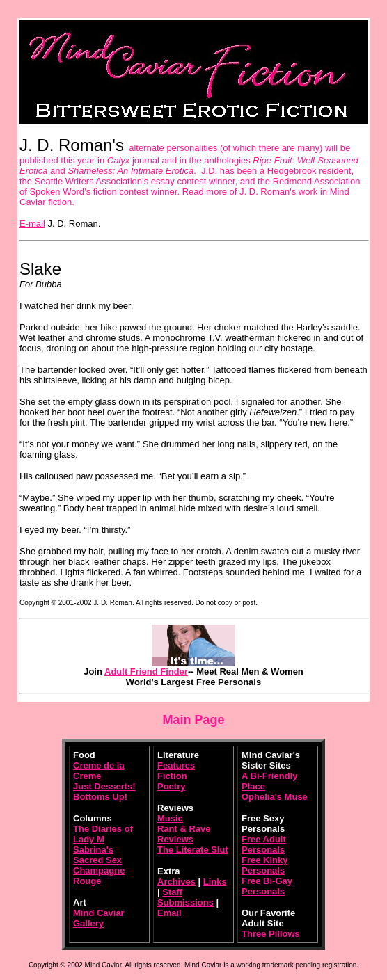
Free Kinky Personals (264, 865)
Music (170, 818)
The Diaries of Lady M (103, 834)
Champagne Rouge (99, 876)
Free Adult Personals (264, 844)
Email (169, 913)
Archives (176, 882)
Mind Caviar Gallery (99, 918)
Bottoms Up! (100, 797)
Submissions (185, 902)
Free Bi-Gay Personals (267, 886)
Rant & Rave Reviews (184, 834)
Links (215, 882)
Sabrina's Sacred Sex (97, 855)
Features (176, 765)
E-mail (32, 224)
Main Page (193, 720)
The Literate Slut (193, 850)
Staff (172, 892)
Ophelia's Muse (275, 797)
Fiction (172, 776)
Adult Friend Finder (146, 672)
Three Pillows (271, 934)
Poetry (171, 786)
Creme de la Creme (99, 771)
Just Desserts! (104, 786)
